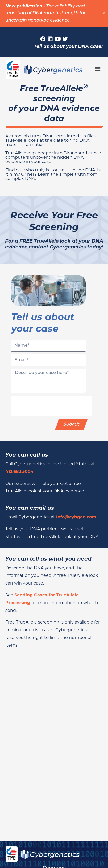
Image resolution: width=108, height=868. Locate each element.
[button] (98, 68)
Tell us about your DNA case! (68, 46)
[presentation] (52, 406)
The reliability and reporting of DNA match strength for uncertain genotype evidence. (45, 13)
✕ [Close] (104, 13)
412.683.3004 (19, 472)
